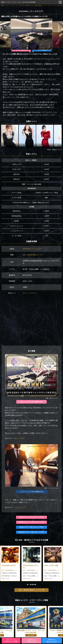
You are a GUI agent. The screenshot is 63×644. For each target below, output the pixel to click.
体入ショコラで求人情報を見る (31, 402)
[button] (30, 52)
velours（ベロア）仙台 (51, 565)
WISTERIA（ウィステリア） (33, 249)
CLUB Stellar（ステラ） (9, 565)
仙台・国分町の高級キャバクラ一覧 (31, 590)
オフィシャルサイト (30, 293)
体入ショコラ (19, 438)
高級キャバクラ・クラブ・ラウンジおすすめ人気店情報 (18, 2)
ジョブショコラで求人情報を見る (31, 492)
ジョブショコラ (20, 507)
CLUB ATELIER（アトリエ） (31, 566)
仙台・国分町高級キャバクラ (33, 255)
